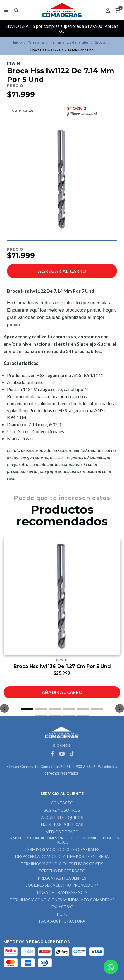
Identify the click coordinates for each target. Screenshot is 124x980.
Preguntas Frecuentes (62, 878)
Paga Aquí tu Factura (62, 921)
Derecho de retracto (62, 871)
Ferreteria (36, 42)
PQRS (62, 914)
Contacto (62, 803)
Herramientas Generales (69, 42)
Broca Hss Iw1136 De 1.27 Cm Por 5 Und (62, 666)
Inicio (17, 42)
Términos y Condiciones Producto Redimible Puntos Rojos (62, 840)
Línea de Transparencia (62, 893)
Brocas (100, 42)
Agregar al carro (62, 271)
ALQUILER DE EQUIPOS (62, 818)
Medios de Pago (62, 832)
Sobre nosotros (62, 811)
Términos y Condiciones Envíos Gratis (62, 864)
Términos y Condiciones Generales (62, 850)
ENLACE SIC (62, 907)
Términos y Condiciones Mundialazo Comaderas (62, 900)
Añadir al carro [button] (62, 692)
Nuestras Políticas (62, 825)
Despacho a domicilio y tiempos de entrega (62, 857)
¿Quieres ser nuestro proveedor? (62, 885)
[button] (27, 709)
